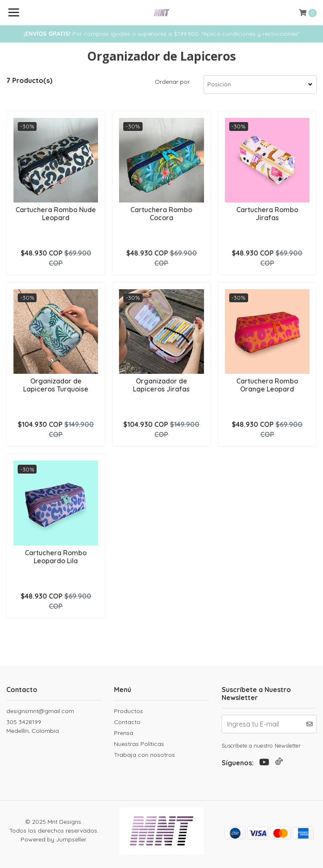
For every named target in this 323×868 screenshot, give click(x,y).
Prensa (124, 733)
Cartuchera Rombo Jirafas (267, 214)
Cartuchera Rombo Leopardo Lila (56, 557)
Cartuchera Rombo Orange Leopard (267, 385)
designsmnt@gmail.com (40, 711)
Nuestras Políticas (139, 744)
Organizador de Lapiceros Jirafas (161, 385)
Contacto (127, 722)
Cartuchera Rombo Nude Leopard (56, 214)
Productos (128, 711)
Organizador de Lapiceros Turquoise (56, 385)
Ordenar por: (173, 82)
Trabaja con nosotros (144, 755)
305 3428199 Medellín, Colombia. (33, 726)
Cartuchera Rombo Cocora (161, 214)
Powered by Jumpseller (53, 839)
